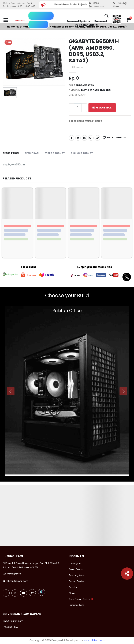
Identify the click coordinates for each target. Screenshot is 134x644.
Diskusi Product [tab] (82, 153)
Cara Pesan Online (79, 599)
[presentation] (11, 391)
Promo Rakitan (77, 581)
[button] (107, 17)
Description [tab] (11, 153)
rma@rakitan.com (13, 621)
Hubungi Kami (120, 5)
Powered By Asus (78, 21)
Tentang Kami (77, 575)
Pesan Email (102, 108)
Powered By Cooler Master (91, 23)
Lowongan (75, 563)
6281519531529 (13, 574)
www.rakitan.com (94, 640)
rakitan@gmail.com (17, 581)
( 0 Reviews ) (78, 67)
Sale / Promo (76, 569)
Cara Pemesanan (96, 5)
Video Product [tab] (55, 153)
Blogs (72, 593)
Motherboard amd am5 (96, 90)
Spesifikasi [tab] (32, 153)
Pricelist (73, 587)
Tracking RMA (10, 627)
